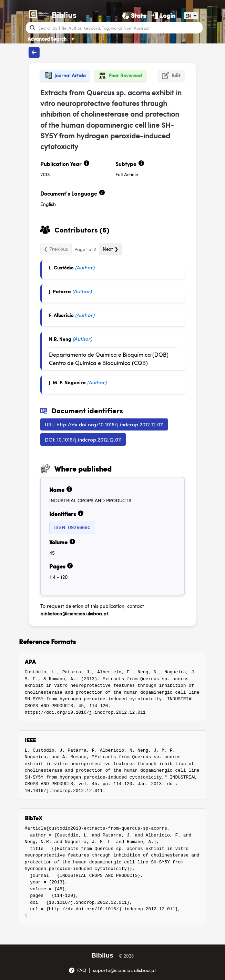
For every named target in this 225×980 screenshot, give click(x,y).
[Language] (191, 16)
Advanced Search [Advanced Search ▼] (51, 39)
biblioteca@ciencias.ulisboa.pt (74, 613)
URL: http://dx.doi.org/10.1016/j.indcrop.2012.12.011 (104, 424)
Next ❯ (111, 249)
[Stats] (134, 16)
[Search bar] (120, 28)
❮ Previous (56, 249)
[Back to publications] (34, 52)
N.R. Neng (60, 339)
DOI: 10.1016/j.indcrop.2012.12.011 (83, 439)
